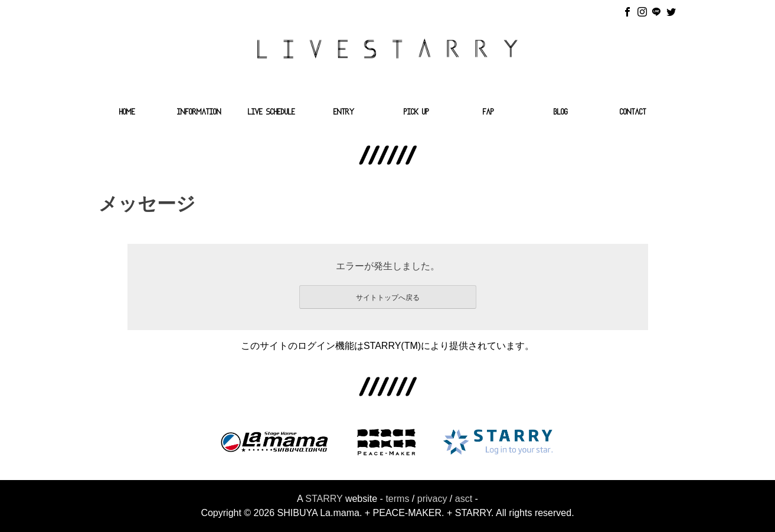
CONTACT (633, 113)
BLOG (561, 113)
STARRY (324, 499)
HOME (127, 113)
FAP (488, 113)
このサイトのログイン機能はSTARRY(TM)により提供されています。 (387, 346)
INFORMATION (199, 113)
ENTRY (344, 113)
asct (464, 499)
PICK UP (416, 113)
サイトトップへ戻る (388, 298)
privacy (432, 499)
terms (397, 499)
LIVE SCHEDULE (272, 113)
